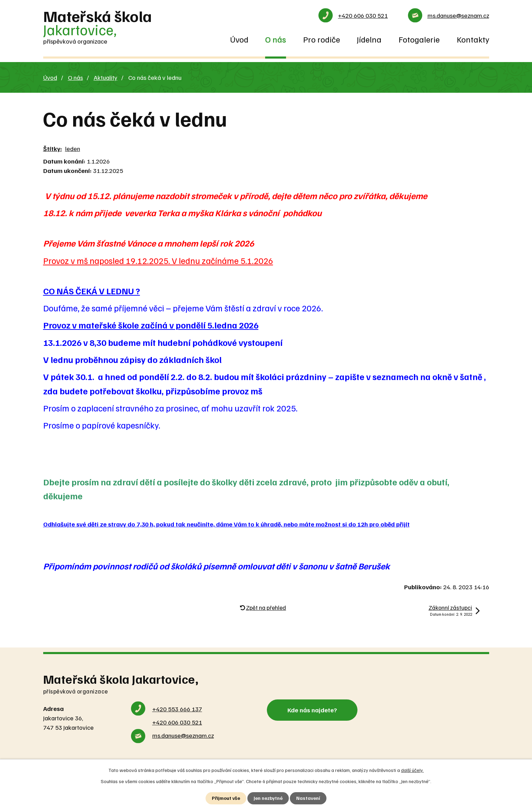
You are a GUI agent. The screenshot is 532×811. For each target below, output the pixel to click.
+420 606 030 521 (363, 15)
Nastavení (308, 798)
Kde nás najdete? (312, 710)
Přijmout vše (226, 798)
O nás (276, 39)
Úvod (239, 39)
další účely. (412, 770)
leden (73, 149)
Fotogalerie (419, 39)
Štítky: (53, 149)
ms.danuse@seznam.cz (458, 15)
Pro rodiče (322, 39)
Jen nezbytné (268, 798)
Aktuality (106, 77)
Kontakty (473, 39)
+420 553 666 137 (177, 709)
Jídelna (369, 39)
